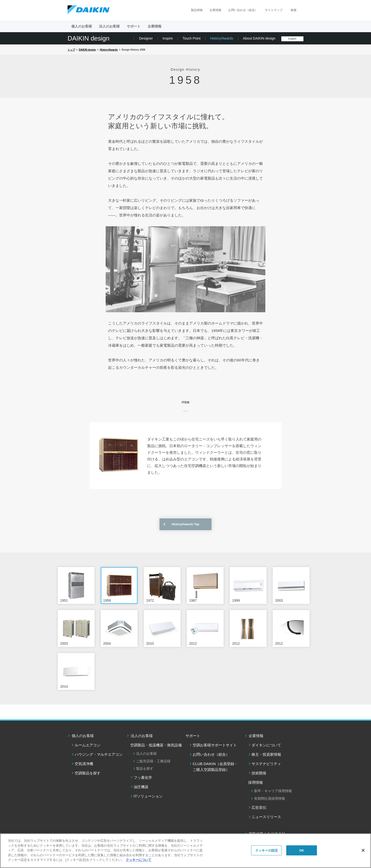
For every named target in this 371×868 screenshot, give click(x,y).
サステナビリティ (266, 764)
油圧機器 (141, 787)
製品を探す (145, 768)
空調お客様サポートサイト (215, 745)
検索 (294, 10)
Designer (146, 38)
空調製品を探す (88, 773)
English (293, 39)
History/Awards (222, 38)
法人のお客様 (142, 736)
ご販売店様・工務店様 (153, 761)
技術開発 (259, 773)
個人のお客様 (83, 736)
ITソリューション (148, 796)
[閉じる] (363, 850)
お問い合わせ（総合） (243, 10)
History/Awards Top (185, 524)
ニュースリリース (266, 817)
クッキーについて (139, 860)
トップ (71, 50)
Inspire (168, 38)
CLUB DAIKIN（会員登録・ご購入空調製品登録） (215, 767)
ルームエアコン (88, 745)
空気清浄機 (84, 764)
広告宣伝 (259, 807)
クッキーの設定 (267, 850)
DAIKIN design (89, 38)
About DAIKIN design (259, 38)
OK (302, 850)
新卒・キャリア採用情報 (273, 791)
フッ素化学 (143, 777)
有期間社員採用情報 (270, 798)
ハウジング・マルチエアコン (99, 754)
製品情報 (197, 10)
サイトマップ (274, 10)
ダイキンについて (266, 745)
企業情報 (215, 10)
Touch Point (192, 38)
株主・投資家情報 (266, 754)
